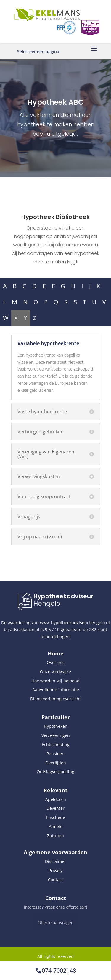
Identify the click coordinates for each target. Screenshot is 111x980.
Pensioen (55, 754)
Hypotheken (56, 726)
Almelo (56, 826)
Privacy (55, 870)
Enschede (55, 817)
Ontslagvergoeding (55, 772)
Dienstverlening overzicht (55, 699)
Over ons (56, 662)
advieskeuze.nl (25, 629)
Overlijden (56, 763)
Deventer (55, 808)
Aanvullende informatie (56, 690)
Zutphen (55, 836)
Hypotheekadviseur (63, 596)
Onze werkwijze (55, 672)
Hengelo (47, 603)
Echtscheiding (56, 744)
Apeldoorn (56, 799)
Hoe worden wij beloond (55, 681)
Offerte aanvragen (56, 922)
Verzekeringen (56, 735)
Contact (55, 880)
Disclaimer (55, 861)
